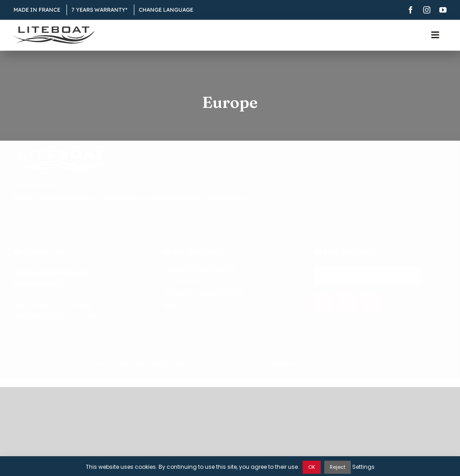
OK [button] (312, 467)
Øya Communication (334, 370)
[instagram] (427, 10)
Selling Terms (248, 370)
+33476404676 (39, 287)
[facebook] (411, 10)
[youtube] (443, 10)
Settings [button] (363, 467)
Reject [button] (338, 467)
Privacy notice (206, 370)
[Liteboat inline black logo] (54, 30)
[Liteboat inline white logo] (62, 159)
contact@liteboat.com (51, 276)
